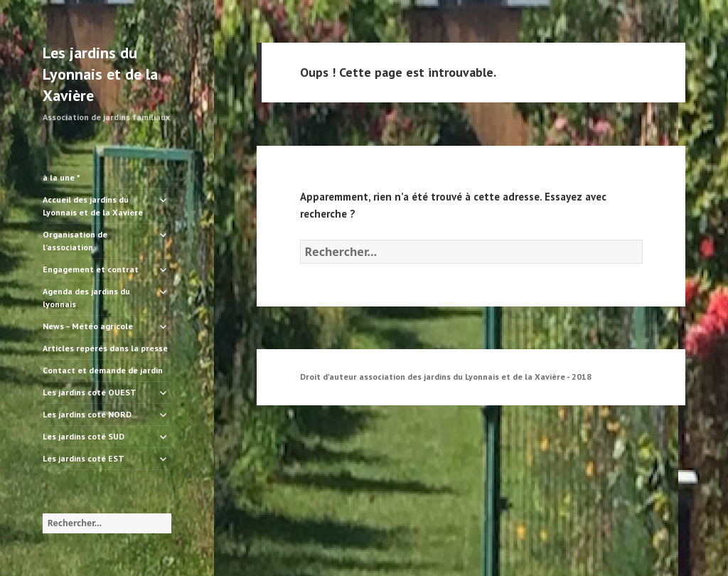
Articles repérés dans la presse (105, 348)
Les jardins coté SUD (84, 436)
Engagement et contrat (91, 269)
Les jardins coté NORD (87, 414)
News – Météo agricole (88, 326)
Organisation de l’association (75, 241)
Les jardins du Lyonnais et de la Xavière (100, 74)
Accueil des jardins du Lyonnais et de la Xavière (93, 206)
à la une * (61, 177)
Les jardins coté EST (84, 458)
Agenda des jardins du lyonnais (86, 298)
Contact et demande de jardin (103, 370)
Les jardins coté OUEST (90, 392)
